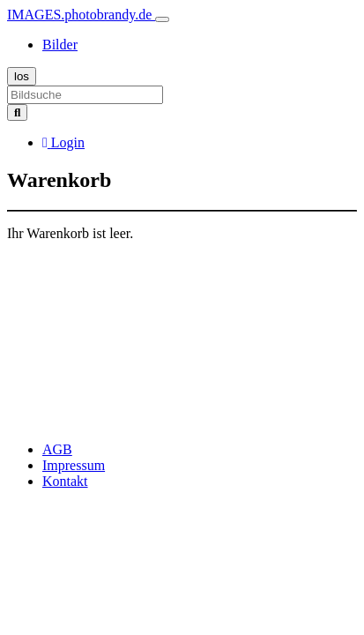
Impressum (74, 465)
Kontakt (65, 481)
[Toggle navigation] (162, 19)
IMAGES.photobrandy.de (81, 15)
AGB (57, 449)
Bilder (60, 45)
